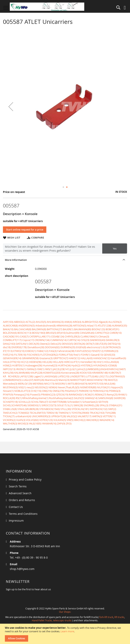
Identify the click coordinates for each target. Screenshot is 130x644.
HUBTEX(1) (18, 365)
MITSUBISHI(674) (78, 384)
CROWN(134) (42, 340)
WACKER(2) (93, 420)
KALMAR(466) (22, 373)
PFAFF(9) (8, 395)
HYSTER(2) (87, 365)
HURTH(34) (64, 365)
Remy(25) (112, 395)
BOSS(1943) (39, 333)
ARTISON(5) (80, 326)
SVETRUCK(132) (99, 409)
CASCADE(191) (11, 336)
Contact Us (16, 507)
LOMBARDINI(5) (12, 380)
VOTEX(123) (46, 420)
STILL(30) (66, 409)
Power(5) (35, 395)
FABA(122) (43, 351)
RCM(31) (90, 395)
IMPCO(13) (9, 369)
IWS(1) (49, 369)
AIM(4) (68, 322)
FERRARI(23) (111, 351)
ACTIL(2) (30, 322)
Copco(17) (28, 340)
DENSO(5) (67, 344)
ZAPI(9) (61, 423)
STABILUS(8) (10, 409)
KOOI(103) (86, 373)
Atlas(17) (92, 326)
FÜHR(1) (86, 355)
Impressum (16, 521)
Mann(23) (64, 380)
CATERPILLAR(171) (40, 336)
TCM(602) (24, 413)
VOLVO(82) (32, 420)
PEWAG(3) (115, 391)
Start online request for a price (25, 230)
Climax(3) (104, 336)
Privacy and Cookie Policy (25, 479)
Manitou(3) (51, 380)
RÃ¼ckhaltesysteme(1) (35, 398)
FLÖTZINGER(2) (49, 355)
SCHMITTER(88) (58, 402)
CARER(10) (116, 333)
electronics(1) (95, 347)
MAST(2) (113, 380)
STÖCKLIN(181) (80, 409)
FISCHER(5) (33, 355)
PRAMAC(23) (48, 395)
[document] (65, 634)
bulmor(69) (73, 333)
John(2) (82, 369)
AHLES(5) (41, 322)
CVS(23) (85, 340)
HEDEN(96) (35, 362)
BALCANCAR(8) (23, 329)
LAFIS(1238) (26, 376)
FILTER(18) (20, 355)
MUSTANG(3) (10, 387)
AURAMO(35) (120, 326)
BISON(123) (98, 329)
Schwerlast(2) (90, 402)
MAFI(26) (39, 380)
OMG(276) (58, 391)
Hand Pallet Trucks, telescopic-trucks (52, 620)
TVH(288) (110, 413)
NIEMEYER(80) (88, 387)
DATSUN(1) (22, 344)
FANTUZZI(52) (83, 351)
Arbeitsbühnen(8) (46, 326)
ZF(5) (69, 423)
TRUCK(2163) (97, 413)
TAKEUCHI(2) (10, 413)
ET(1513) (8, 351)
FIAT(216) (8, 355)
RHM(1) (123, 395)
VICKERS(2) (9, 420)
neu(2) (30, 387)
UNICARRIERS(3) (41, 416)
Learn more (67, 631)
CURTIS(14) (74, 340)
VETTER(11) (109, 416)
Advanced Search (20, 493)
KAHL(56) (8, 373)
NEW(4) (53, 387)
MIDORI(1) (61, 384)
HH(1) (100, 362)
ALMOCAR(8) (10, 326)
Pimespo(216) (22, 395)
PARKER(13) (85, 391)
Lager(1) (38, 376)
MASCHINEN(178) (97, 380)
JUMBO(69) (92, 369)
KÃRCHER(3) (11, 376)
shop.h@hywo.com (22, 569)
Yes (115, 248)
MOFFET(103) (96, 384)
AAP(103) (8, 322)
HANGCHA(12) (102, 358)
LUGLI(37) (28, 380)
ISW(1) (41, 369)
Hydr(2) (76, 365)
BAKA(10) (8, 329)
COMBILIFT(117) (12, 340)
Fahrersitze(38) (66, 351)
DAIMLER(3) (113, 340)
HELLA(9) (58, 362)
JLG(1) (74, 369)
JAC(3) (56, 369)
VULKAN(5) (60, 420)
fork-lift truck (106, 617)
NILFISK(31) (104, 387)
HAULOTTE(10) (11, 362)
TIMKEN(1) (65, 413)
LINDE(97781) (78, 376)
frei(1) (77, 355)
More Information (16, 260)
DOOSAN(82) (52, 347)
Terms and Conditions (23, 514)
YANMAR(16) (49, 423)
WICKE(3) (23, 423)
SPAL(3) (104, 405)
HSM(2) (7, 365)
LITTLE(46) (92, 376)
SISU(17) (62, 405)
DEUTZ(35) (101, 344)
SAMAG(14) (91, 398)
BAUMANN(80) (83, 329)
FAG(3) (53, 351)
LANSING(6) (50, 376)
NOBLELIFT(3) (22, 391)
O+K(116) (36, 391)
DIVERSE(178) (19, 347)
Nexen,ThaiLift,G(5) (69, 387)
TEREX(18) (52, 413)
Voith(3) (21, 420)
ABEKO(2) (19, 322)
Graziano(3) (46, 358)
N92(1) (22, 387)
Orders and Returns (22, 500)
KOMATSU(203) (52, 373)
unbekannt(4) (23, 416)
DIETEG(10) (114, 344)
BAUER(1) (68, 329)
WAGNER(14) (107, 420)
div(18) (7, 347)
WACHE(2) (80, 420)
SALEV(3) (79, 398)
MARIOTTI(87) (78, 380)
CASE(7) (24, 336)
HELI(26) (47, 362)
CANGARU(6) (87, 333)
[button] (11, 107)
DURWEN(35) (68, 347)
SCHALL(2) (24, 402)
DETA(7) (90, 344)
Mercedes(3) (10, 384)
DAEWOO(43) (98, 340)
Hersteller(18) (88, 362)
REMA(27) (101, 395)
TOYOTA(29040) (80, 413)
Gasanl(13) (97, 355)
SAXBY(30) (120, 398)
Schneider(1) (74, 402)
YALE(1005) (35, 423)
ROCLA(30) (9, 398)
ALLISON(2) (115, 322)
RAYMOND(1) (76, 395)
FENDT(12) (98, 351)
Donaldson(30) (36, 347)
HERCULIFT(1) (72, 362)
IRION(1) (21, 369)
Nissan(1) (8, 391)
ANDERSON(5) (27, 326)
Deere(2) (45, 344)
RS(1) (19, 398)
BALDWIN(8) (39, 329)
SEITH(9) (103, 402)
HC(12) (24, 362)
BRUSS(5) (51, 333)
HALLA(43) (87, 358)
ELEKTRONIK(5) (112, 347)
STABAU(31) (116, 405)
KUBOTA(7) (115, 373)
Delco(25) (56, 344)
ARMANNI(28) (64, 326)
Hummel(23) (50, 365)
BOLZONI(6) (10, 333)
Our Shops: (65, 612)
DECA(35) (34, 344)
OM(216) (47, 391)
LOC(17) (103, 376)
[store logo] (47, 7)
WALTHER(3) (10, 423)
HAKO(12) (74, 358)
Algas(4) (103, 322)
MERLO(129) (25, 384)
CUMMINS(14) (58, 340)
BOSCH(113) (24, 333)
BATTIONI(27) (54, 329)
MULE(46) (110, 384)
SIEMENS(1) (34, 405)
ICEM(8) (112, 365)
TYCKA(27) (9, 416)
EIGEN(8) (81, 347)
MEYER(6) (38, 384)
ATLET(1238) (104, 326)
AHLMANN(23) (55, 322)
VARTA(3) (97, 416)
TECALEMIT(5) (38, 413)
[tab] (65, 260)
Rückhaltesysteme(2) (61, 398)
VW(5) (70, 420)
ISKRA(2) (31, 369)
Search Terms (18, 486)
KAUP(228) (37, 373)
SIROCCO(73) (49, 405)
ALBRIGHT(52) (90, 322)
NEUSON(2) (41, 387)
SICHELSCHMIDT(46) (15, 405)
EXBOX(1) (31, 351)
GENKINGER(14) (12, 358)
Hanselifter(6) (118, 358)
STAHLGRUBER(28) (28, 409)
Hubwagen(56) (34, 365)
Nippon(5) (117, 387)
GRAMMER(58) (30, 358)
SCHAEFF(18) (10, 402)
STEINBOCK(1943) (50, 409)
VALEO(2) (72, 416)
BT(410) (61, 333)
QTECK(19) (62, 395)
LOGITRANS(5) (117, 376)
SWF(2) (112, 409)
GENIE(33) (109, 355)
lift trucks (119, 617)
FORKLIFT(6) (66, 355)
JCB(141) (65, 369)
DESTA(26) (79, 344)
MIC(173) (49, 384)
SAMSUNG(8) (106, 398)
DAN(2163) (9, 344)
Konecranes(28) (70, 373)
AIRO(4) (77, 322)
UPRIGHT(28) (59, 416)
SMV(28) (78, 405)
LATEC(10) (64, 376)
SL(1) (70, 405)
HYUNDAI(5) (100, 365)
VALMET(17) (85, 416)
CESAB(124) (58, 336)
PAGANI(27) (72, 391)
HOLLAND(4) (111, 362)
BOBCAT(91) (112, 329)
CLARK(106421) (89, 336)
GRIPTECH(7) (61, 358)
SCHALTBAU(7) (40, 402)
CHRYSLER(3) (72, 336)
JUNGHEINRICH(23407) (113, 369)
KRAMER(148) (100, 373)
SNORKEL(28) (91, 405)
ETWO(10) (19, 351)
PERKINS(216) (101, 391)
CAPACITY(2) (102, 333)
